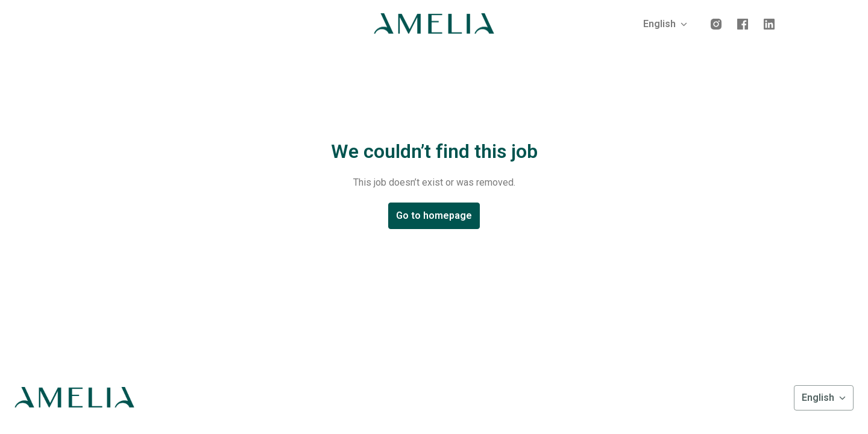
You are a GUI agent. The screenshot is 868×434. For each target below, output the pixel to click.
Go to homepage (434, 215)
